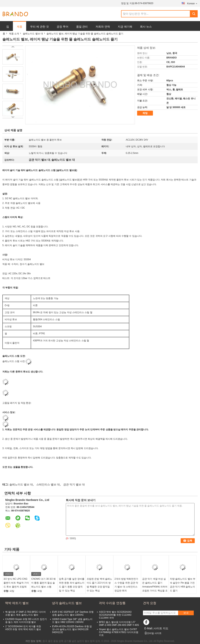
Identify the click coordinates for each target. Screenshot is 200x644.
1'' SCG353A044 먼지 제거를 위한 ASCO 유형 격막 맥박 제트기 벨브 (23, 628)
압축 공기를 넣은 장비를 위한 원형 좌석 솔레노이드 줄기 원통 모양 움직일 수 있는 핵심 (72, 585)
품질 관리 (82, 27)
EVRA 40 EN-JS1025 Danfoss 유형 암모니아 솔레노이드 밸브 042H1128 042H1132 (72, 629)
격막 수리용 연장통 (112, 603)
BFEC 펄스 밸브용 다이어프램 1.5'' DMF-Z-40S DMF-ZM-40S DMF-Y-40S (119, 624)
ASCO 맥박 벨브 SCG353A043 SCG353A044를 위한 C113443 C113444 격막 (115, 615)
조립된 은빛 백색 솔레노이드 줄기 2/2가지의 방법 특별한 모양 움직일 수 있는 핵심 (99, 585)
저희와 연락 (103, 27)
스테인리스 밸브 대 (48, 484)
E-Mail (148, 628)
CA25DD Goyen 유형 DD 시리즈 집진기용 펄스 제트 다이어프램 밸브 (26, 621)
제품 (20, 27)
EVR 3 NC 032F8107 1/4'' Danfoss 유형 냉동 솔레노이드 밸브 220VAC (73, 613)
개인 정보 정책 (33, 641)
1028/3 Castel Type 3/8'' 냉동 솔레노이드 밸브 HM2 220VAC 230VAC (72, 621)
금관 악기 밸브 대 (74, 484)
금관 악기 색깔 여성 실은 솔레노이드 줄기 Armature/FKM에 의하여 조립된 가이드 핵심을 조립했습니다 (155, 587)
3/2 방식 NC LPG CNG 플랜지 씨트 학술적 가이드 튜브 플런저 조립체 (16, 583)
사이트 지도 (161, 628)
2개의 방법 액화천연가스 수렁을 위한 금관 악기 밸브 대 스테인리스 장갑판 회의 (126, 585)
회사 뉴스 (146, 27)
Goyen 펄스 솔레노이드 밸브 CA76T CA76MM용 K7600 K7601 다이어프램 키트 (119, 632)
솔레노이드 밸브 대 (33, 34)
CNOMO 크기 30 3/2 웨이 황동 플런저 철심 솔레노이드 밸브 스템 (43, 583)
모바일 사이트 (153, 633)
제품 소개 (14, 34)
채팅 (145, 113)
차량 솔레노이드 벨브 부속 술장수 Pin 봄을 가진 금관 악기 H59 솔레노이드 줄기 (183, 585)
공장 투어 (62, 27)
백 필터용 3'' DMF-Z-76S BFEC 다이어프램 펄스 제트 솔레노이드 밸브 (25, 613)
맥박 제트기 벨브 (17, 603)
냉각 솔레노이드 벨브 (67, 603)
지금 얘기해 (125, 27)
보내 (186, 613)
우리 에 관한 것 (39, 27)
